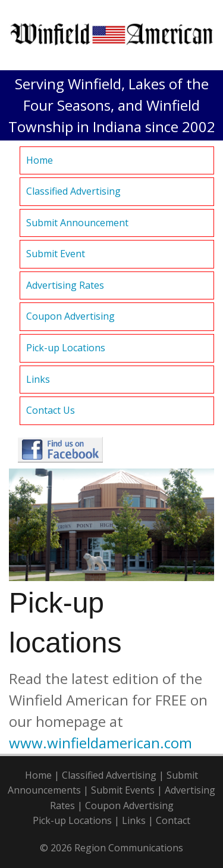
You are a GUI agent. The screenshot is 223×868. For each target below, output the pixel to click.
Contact (173, 820)
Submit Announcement (77, 223)
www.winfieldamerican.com (100, 743)
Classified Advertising (73, 191)
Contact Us (51, 410)
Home (40, 160)
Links (38, 379)
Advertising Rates (65, 285)
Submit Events (123, 790)
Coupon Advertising (70, 316)
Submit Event (56, 254)
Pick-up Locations (66, 348)
